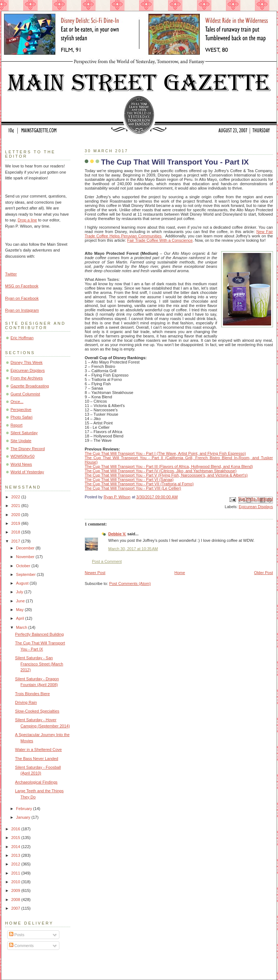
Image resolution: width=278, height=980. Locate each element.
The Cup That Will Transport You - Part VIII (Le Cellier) (133, 488)
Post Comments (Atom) (130, 584)
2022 (16, 497)
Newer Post (95, 573)
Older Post (264, 573)
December (26, 548)
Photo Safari (22, 417)
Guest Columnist (25, 394)
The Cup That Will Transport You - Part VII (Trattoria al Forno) (139, 484)
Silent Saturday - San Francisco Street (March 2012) (39, 664)
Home (180, 573)
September (26, 574)
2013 (16, 855)
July (20, 592)
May (20, 610)
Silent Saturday (24, 433)
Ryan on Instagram (22, 310)
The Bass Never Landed (37, 759)
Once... (17, 402)
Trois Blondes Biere (33, 694)
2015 (16, 838)
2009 (16, 890)
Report (16, 425)
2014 (16, 847)
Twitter (11, 274)
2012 (16, 864)
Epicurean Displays (256, 507)
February (24, 809)
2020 (16, 515)
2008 (16, 900)
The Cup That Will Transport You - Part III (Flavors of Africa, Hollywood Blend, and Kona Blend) (169, 466)
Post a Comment (107, 561)
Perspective (21, 410)
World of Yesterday (27, 472)
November (26, 557)
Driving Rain (26, 702)
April (20, 618)
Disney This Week (27, 362)
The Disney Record (28, 449)
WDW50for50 (22, 456)
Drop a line (27, 220)
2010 (16, 882)
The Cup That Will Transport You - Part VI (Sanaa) (129, 479)
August (23, 583)
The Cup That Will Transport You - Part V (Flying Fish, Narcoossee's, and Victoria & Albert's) (166, 475)
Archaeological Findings (36, 782)
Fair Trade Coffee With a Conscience (160, 240)
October (24, 566)
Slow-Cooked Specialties (37, 711)
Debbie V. (117, 534)
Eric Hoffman (22, 338)
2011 (16, 873)
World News (21, 464)
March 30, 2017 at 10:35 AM (133, 549)
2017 (16, 541)
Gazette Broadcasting (30, 386)
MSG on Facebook (22, 286)
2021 (16, 506)
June (21, 601)
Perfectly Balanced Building (39, 634)
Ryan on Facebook (22, 298)
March (22, 627)
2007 (16, 908)
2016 (16, 829)
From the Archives (27, 378)
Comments (21, 946)
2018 (16, 532)
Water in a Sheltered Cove (39, 749)
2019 (16, 523)
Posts (17, 935)
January (24, 817)
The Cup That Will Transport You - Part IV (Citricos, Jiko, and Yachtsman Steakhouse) (161, 471)
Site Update (21, 441)
